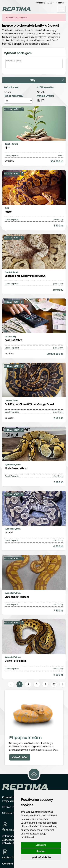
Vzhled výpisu (45, 96)
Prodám (8, 109)
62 (54, 684)
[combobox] (34, 65)
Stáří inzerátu (45, 87)
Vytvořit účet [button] (20, 757)
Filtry (47, 80)
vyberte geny (14, 61)
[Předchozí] (11, 685)
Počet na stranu (14, 96)
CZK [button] (50, 3)
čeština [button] (60, 3)
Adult (16, 174)
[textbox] (7, 65)
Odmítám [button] (41, 851)
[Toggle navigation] (61, 9)
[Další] (63, 685)
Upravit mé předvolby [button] (41, 857)
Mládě (16, 109)
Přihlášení (40, 3)
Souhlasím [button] (41, 845)
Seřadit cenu (12, 87)
